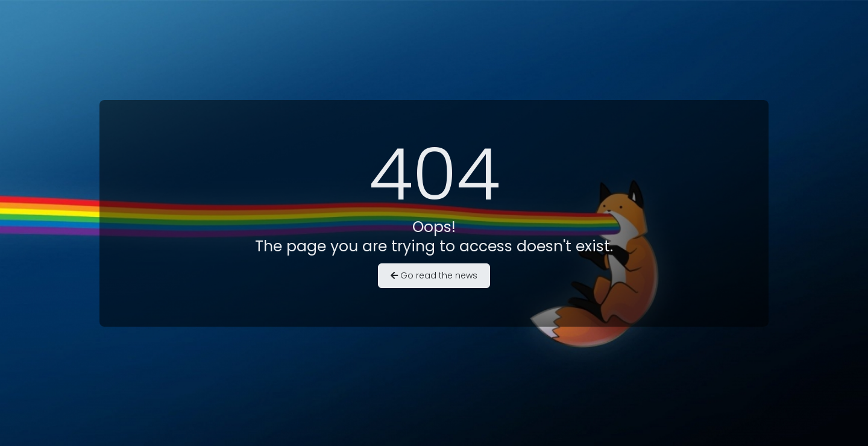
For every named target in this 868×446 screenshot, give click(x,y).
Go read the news (434, 275)
